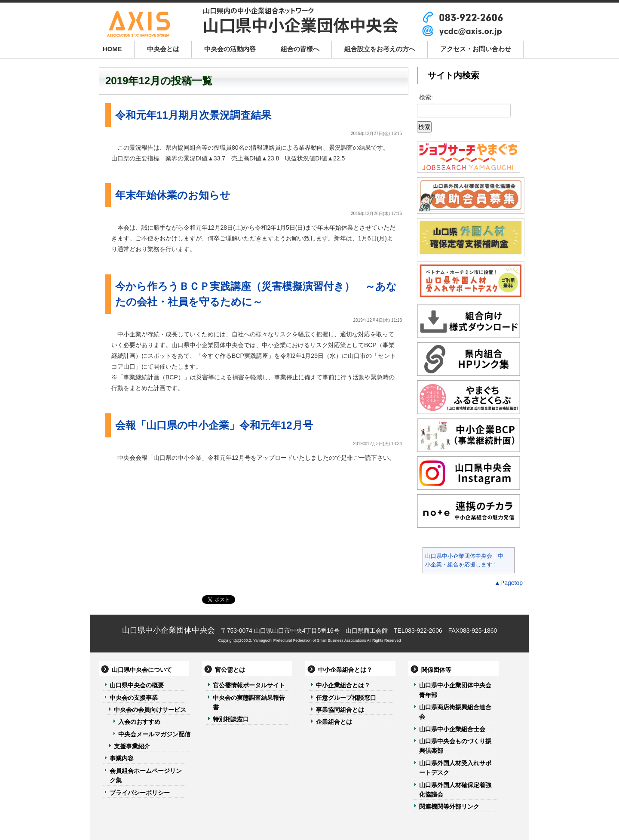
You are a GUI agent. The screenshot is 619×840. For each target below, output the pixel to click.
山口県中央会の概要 (137, 685)
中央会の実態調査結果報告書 (249, 702)
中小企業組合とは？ (345, 670)
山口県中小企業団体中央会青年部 (455, 690)
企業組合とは (334, 722)
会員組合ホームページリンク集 (146, 775)
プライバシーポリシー (140, 793)
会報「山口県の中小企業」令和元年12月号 (214, 425)
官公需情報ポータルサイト (249, 685)
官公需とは (230, 670)
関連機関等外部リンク (449, 806)
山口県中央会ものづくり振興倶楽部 (455, 746)
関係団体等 (436, 670)
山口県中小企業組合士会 (452, 729)
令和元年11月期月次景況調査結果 (193, 115)
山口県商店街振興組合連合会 (455, 712)
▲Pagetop (509, 583)
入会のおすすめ (139, 722)
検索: (426, 97)
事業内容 (122, 758)
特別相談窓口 (231, 719)
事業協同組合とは (340, 710)
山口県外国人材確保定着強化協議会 (455, 790)
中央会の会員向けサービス (150, 710)
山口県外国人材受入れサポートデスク (455, 768)
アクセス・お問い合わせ (476, 49)
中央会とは (163, 49)
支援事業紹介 (132, 746)
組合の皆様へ (300, 49)
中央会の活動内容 (230, 49)
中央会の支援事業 (134, 698)
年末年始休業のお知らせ (173, 195)
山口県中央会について (142, 670)
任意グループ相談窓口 (346, 698)
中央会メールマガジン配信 (154, 734)
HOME (112, 49)
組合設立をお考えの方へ (380, 49)
